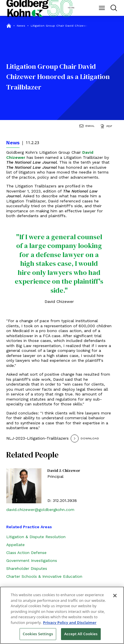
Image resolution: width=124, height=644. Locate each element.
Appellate (15, 545)
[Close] (115, 596)
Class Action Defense (26, 553)
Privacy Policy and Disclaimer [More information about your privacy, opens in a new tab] (70, 622)
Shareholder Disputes (27, 568)
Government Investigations (32, 560)
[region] (62, 615)
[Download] (92, 438)
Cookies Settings (38, 634)
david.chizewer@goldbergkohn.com (40, 510)
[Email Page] (88, 127)
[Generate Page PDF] (107, 127)
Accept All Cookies (81, 634)
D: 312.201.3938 (62, 500)
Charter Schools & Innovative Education (44, 576)
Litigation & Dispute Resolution (36, 537)
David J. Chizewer (64, 471)
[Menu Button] (102, 8)
